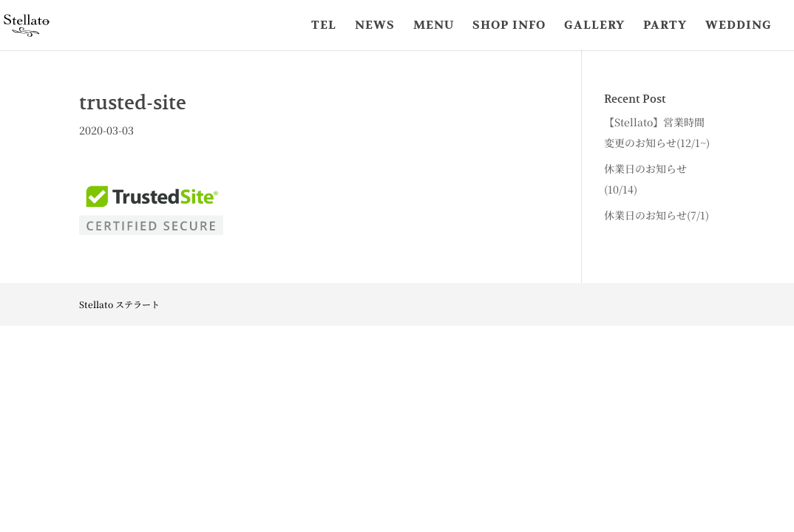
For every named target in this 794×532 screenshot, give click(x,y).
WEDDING (739, 26)
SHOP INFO (509, 26)
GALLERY (594, 26)
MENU (434, 26)
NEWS (375, 26)
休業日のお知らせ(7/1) (656, 215)
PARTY (665, 26)
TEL (324, 26)
